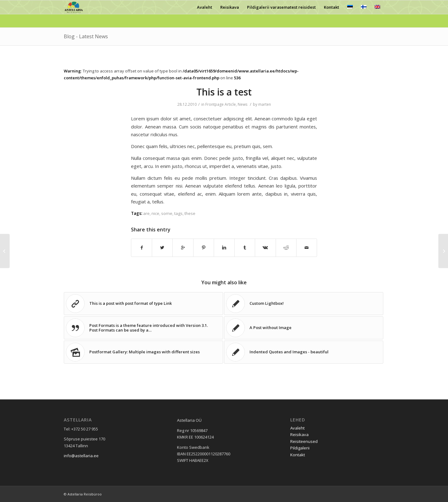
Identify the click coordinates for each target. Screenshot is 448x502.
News (243, 104)
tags (178, 213)
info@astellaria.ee (81, 456)
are (146, 213)
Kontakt (298, 455)
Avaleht (297, 428)
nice (155, 213)
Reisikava (299, 435)
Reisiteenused (304, 441)
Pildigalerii (300, 448)
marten (265, 104)
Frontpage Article (221, 104)
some (167, 213)
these (190, 213)
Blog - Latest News (86, 36)
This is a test (224, 92)
